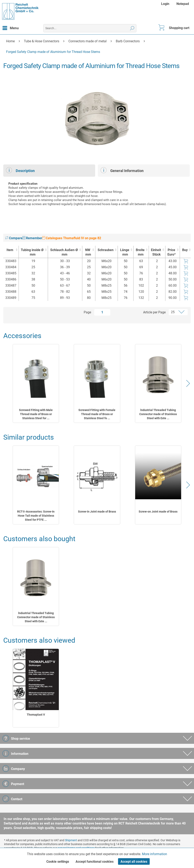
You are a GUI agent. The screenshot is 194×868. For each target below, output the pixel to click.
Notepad (183, 4)
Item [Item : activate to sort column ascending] (10, 250)
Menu (11, 27)
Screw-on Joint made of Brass (158, 512)
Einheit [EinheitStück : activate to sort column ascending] (156, 252)
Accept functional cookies (95, 862)
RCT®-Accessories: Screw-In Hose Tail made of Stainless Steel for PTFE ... (36, 516)
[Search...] (90, 28)
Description (20, 170)
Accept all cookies (134, 862)
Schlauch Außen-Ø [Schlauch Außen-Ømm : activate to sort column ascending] (64, 252)
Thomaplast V (36, 715)
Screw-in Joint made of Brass (97, 512)
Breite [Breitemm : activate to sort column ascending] (140, 252)
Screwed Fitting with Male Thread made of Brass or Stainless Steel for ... (36, 414)
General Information (122, 170)
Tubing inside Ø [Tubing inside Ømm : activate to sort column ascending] (32, 252)
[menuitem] (166, 4)
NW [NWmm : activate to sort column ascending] (88, 252)
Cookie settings (58, 862)
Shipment (71, 840)
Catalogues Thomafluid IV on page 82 (72, 238)
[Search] (132, 28)
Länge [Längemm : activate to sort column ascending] (125, 252)
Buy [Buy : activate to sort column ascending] (185, 250)
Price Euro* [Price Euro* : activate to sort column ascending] (172, 252)
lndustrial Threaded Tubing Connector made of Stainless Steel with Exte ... (158, 414)
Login (165, 4)
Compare (14, 238)
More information (154, 854)
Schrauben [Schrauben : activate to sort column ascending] (106, 250)
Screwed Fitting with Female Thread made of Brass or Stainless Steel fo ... (97, 414)
